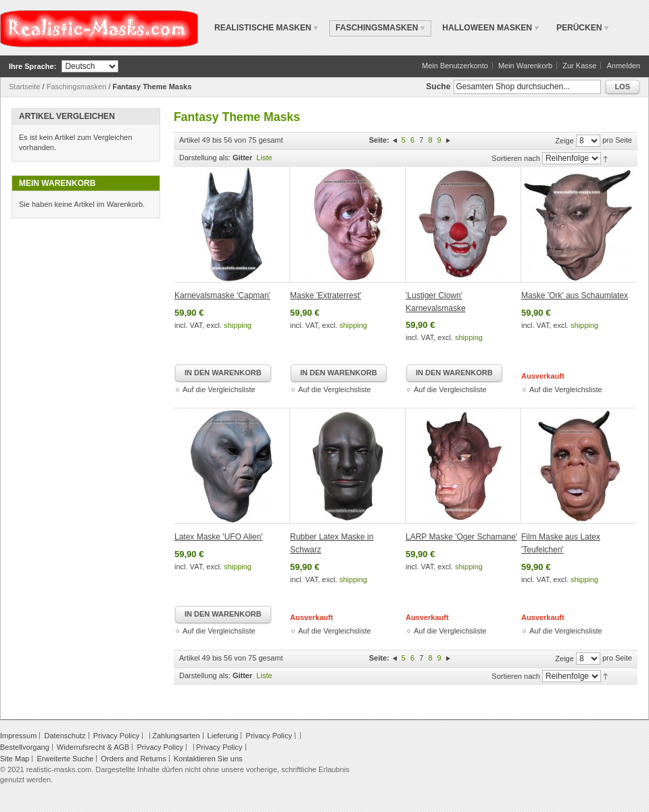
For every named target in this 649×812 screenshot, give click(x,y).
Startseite (24, 87)
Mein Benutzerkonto (455, 66)
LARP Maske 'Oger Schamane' (461, 537)
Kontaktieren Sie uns (208, 759)
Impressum (18, 736)
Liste (264, 158)
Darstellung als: (205, 158)
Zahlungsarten (176, 736)
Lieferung (223, 736)
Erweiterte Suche (65, 759)
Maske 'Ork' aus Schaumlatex (575, 295)
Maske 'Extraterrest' (326, 295)
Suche (438, 87)
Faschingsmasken (77, 87)
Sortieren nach (516, 158)
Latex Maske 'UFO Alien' (219, 537)
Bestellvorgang (25, 747)
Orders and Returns (134, 759)
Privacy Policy (116, 736)
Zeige (564, 141)
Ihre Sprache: (32, 66)
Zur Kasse (579, 66)
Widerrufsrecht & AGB (93, 747)
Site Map (15, 759)
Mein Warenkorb (525, 66)
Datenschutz (65, 736)
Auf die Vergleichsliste (219, 389)
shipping (238, 325)
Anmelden (623, 66)
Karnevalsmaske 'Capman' (222, 295)
